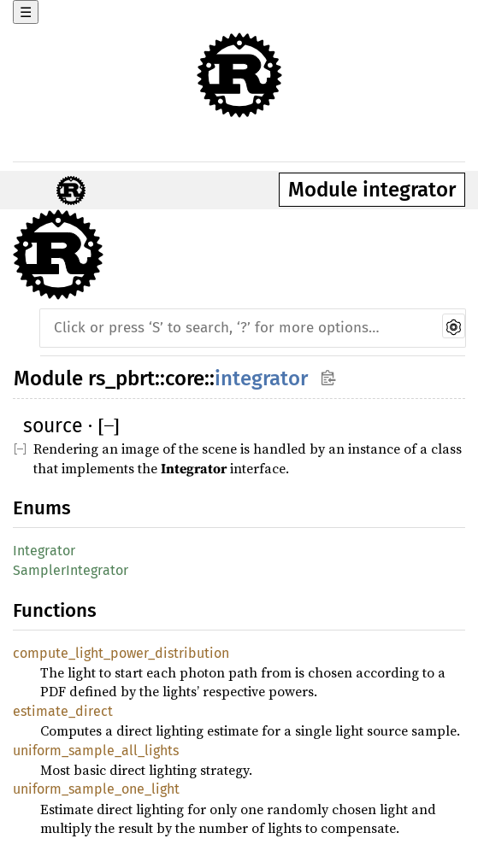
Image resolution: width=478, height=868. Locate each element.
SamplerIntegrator (71, 570)
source (53, 425)
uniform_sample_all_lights (96, 751)
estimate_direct (63, 711)
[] (109, 425)
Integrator (44, 551)
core (185, 378)
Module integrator (372, 190)
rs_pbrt (121, 378)
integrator (261, 378)
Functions (55, 610)
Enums (42, 508)
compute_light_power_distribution (121, 653)
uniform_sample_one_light (96, 789)
